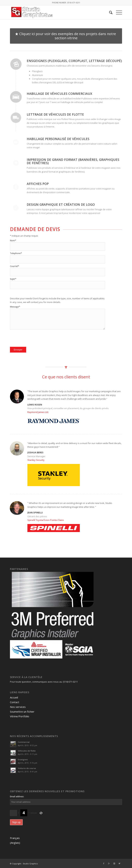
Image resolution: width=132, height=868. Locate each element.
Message (15, 307)
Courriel (14, 266)
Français (15, 838)
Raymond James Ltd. (38, 412)
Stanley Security (36, 460)
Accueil (14, 697)
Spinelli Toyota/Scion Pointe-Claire (46, 520)
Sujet (13, 279)
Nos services (18, 707)
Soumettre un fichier (22, 712)
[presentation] (36, 337)
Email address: (17, 796)
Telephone (16, 253)
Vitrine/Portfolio (20, 716)
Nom (13, 241)
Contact (15, 702)
